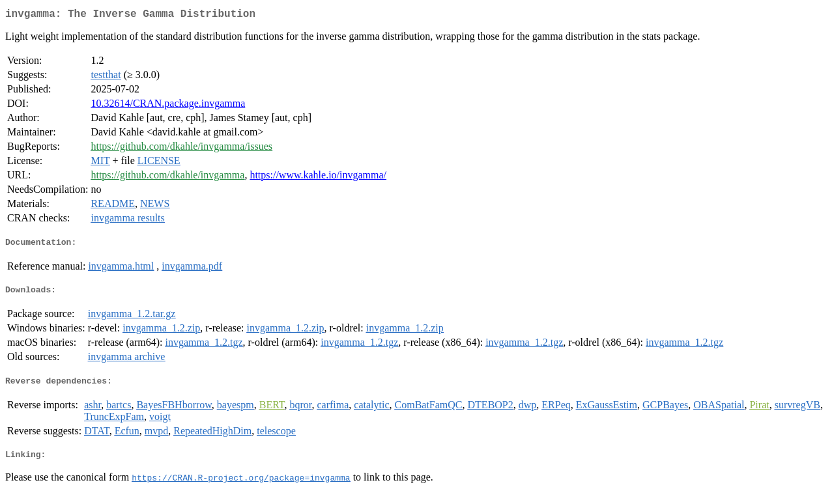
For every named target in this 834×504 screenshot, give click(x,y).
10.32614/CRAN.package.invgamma (168, 106)
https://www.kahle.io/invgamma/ (318, 177)
